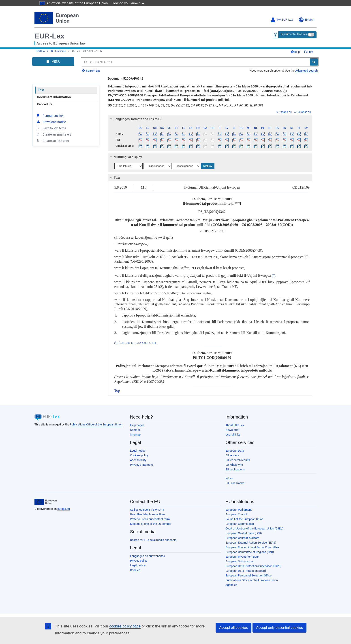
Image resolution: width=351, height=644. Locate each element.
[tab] (210, 119)
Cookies (135, 570)
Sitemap (135, 435)
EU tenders (232, 455)
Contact (135, 430)
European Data (235, 451)
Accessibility (138, 460)
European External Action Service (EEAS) (251, 543)
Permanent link (50, 115)
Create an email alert (53, 134)
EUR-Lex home (58, 51)
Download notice (51, 122)
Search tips (91, 71)
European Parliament (239, 510)
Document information (54, 97)
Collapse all (302, 112)
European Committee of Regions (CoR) (250, 552)
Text (41, 90)
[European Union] (46, 502)
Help (295, 52)
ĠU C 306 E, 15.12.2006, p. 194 (137, 343)
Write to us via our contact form (150, 519)
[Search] (314, 62)
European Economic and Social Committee (252, 547)
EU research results (238, 460)
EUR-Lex (49, 36)
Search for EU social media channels (153, 540)
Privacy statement (141, 465)
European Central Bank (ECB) (244, 533)
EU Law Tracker (235, 483)
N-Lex (229, 478)
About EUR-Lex (235, 425)
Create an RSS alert (52, 140)
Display (208, 166)
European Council (236, 514)
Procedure (45, 104)
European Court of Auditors (242, 538)
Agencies (231, 585)
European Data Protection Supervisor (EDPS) (254, 566)
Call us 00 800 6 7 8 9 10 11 (147, 510)
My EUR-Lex (281, 20)
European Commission (240, 524)
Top (117, 390)
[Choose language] (128, 166)
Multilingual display (125, 157)
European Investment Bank (242, 557)
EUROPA (40, 51)
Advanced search (306, 71)
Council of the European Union (244, 519)
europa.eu (64, 509)
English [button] (306, 20)
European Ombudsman (240, 561)
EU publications (235, 469)
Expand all (284, 112)
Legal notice (138, 451)
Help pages (137, 425)
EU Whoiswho (234, 465)
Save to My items (51, 128)
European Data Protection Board (246, 571)
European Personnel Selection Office (248, 575)
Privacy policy (139, 561)
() (273, 275)
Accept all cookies (233, 628)
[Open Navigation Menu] (53, 62)
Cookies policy (139, 455)
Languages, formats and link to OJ (135, 119)
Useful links (233, 435)
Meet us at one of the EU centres (151, 524)
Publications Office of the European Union (96, 424)
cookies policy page (125, 626)
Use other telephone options (148, 514)
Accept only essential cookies (279, 628)
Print (309, 52)
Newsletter (232, 430)
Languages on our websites (148, 556)
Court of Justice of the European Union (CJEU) (254, 528)
